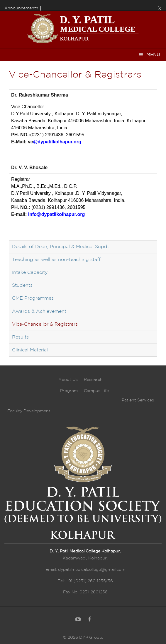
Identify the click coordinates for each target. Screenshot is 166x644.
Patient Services (138, 400)
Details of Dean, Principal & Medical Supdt (61, 247)
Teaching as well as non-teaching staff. (57, 260)
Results (20, 337)
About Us (68, 380)
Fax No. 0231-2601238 (85, 592)
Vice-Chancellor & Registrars (45, 324)
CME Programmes (33, 298)
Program (69, 391)
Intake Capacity (30, 273)
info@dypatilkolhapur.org (56, 214)
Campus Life (96, 391)
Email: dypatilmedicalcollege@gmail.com (85, 570)
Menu (149, 55)
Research (93, 380)
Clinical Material (30, 350)
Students (22, 285)
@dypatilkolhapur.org (57, 142)
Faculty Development (29, 411)
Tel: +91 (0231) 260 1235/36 (85, 581)
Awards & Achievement (39, 311)
